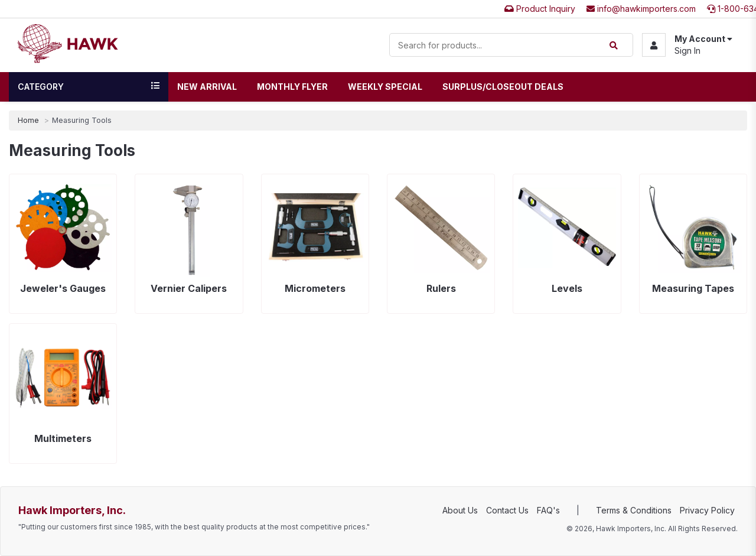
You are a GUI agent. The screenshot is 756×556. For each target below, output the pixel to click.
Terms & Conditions (634, 510)
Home (28, 120)
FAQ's (548, 510)
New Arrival (207, 87)
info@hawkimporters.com (641, 9)
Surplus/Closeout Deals (503, 87)
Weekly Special (385, 87)
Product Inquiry (540, 9)
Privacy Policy (707, 510)
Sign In (687, 51)
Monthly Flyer (292, 87)
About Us (460, 510)
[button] (687, 45)
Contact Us (507, 510)
